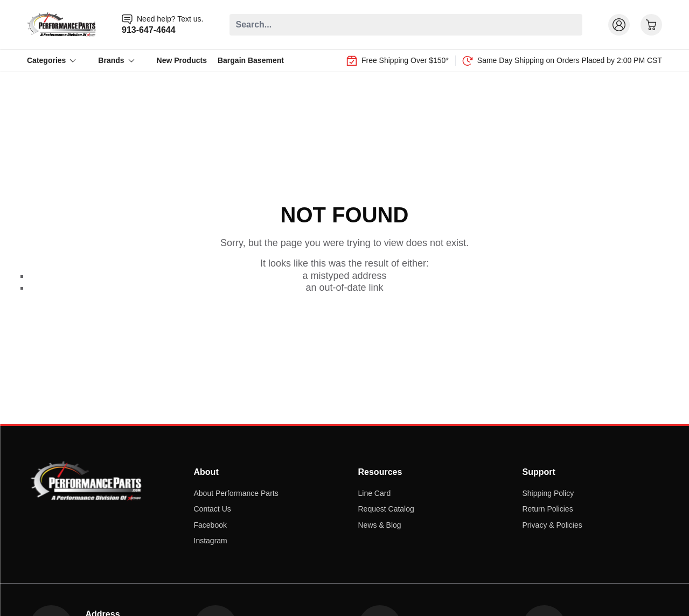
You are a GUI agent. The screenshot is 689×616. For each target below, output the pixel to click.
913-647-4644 (149, 30)
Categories (52, 60)
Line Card (375, 493)
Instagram (211, 541)
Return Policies (548, 509)
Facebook (210, 525)
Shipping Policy (548, 493)
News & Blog (380, 525)
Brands (116, 60)
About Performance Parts (236, 493)
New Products (182, 60)
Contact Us (213, 509)
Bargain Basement (251, 60)
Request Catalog (386, 509)
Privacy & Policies (552, 525)
